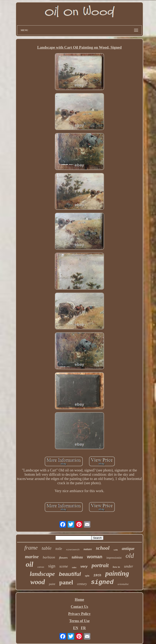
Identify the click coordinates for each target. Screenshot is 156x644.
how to (116, 567)
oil (30, 564)
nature (88, 549)
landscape (42, 574)
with (116, 550)
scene (64, 566)
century (82, 584)
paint (52, 584)
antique (128, 548)
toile (59, 549)
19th (97, 575)
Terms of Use (79, 621)
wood (38, 582)
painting (117, 573)
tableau (77, 557)
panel (66, 582)
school (103, 548)
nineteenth (73, 550)
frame (31, 548)
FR (83, 628)
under (129, 566)
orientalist (123, 584)
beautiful (70, 574)
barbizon (49, 557)
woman (95, 557)
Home (79, 600)
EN (76, 628)
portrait (100, 565)
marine (32, 557)
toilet (74, 567)
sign (52, 566)
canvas (41, 567)
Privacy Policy (79, 614)
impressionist (114, 558)
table (47, 548)
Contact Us (79, 607)
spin (87, 576)
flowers (63, 558)
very (84, 566)
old (130, 556)
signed (102, 582)
